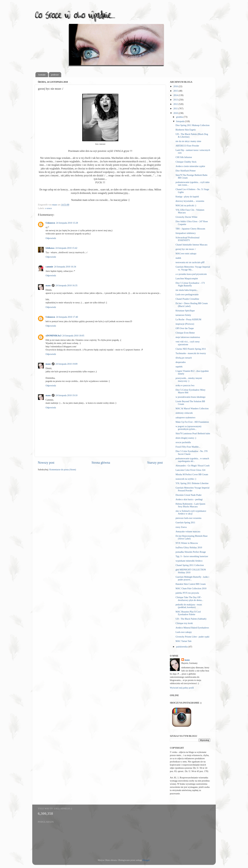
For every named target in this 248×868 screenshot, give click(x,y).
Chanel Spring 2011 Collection (190, 565)
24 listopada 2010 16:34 (65, 267)
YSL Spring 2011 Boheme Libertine (192, 483)
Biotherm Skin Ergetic (186, 130)
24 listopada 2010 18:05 (73, 336)
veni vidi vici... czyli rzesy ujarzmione (188, 343)
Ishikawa (50, 248)
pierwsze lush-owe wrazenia (188, 518)
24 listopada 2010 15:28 (67, 223)
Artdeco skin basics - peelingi (189, 499)
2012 (176, 104)
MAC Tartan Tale (184, 641)
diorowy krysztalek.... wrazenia (190, 201)
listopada (181, 121)
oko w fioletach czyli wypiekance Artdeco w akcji (191, 512)
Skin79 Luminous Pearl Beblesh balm (193, 433)
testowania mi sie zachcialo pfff (190, 262)
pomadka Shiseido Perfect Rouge (191, 552)
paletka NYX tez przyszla (187, 593)
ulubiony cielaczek (184, 413)
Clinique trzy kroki (184, 623)
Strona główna (101, 463)
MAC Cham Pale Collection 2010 (191, 588)
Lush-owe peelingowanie (187, 294)
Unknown (50, 223)
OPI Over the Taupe (185, 328)
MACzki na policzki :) (186, 205)
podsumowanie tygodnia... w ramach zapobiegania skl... (192, 460)
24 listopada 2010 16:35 (67, 285)
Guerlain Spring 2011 (185, 522)
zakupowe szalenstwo (185, 417)
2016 (176, 86)
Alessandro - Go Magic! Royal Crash (193, 466)
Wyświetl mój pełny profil (182, 688)
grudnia (180, 117)
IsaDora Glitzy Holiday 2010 (189, 547)
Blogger (146, 860)
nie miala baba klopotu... (187, 290)
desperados (181, 362)
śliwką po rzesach (184, 358)
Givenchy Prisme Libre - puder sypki (192, 637)
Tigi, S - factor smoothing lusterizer (192, 556)
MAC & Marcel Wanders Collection (192, 408)
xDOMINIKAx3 (53, 336)
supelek (179, 367)
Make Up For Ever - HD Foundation (192, 422)
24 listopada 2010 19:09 (67, 364)
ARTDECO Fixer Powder (187, 146)
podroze (55, 75)
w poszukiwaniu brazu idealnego (191, 397)
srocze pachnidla (183, 442)
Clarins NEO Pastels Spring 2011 (191, 349)
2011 (176, 108)
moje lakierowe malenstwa (188, 337)
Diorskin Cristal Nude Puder (189, 495)
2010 (176, 113)
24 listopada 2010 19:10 (67, 395)
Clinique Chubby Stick (186, 162)
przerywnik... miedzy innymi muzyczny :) (189, 379)
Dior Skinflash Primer (186, 171)
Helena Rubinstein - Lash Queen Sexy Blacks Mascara (190, 505)
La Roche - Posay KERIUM (188, 319)
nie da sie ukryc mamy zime (188, 141)
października (182, 647)
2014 (176, 95)
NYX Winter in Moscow (187, 543)
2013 (176, 100)
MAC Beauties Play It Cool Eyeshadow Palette (188, 613)
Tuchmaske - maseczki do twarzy (191, 353)
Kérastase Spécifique (185, 311)
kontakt (42, 75)
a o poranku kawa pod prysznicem (191, 274)
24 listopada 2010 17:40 (67, 317)
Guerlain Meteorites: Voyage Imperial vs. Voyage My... (193, 268)
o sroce (48, 208)
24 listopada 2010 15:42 (66, 248)
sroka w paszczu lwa (185, 385)
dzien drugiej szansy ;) (186, 438)
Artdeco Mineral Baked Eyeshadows (192, 628)
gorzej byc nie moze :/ (186, 249)
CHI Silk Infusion (184, 157)
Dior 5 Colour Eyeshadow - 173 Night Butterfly (190, 284)
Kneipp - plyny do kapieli (187, 197)
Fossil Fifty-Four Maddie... (188, 447)
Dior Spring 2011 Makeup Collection (193, 125)
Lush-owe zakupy (184, 632)
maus (48, 285)
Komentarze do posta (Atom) (63, 470)
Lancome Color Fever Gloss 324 (190, 470)
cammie (49, 267)
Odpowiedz (51, 238)
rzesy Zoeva (181, 527)
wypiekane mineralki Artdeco (189, 561)
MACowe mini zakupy (186, 253)
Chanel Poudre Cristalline (187, 299)
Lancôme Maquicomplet (187, 278)
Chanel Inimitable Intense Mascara (191, 245)
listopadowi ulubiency (186, 233)
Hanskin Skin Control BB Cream (191, 584)
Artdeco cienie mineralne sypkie (190, 166)
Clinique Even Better (185, 333)
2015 (176, 91)
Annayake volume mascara (188, 531)
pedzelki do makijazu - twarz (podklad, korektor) (189, 606)
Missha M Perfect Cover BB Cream (192, 474)
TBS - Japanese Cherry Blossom (190, 229)
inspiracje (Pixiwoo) (185, 324)
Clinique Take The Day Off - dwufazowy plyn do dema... (189, 599)
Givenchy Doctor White (186, 217)
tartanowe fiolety (183, 315)
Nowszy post (46, 463)
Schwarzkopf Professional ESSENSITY (188, 239)
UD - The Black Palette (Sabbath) (191, 619)
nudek (178, 258)
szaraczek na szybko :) (186, 479)
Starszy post (155, 463)
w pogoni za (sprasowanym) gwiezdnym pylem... (188, 428)
